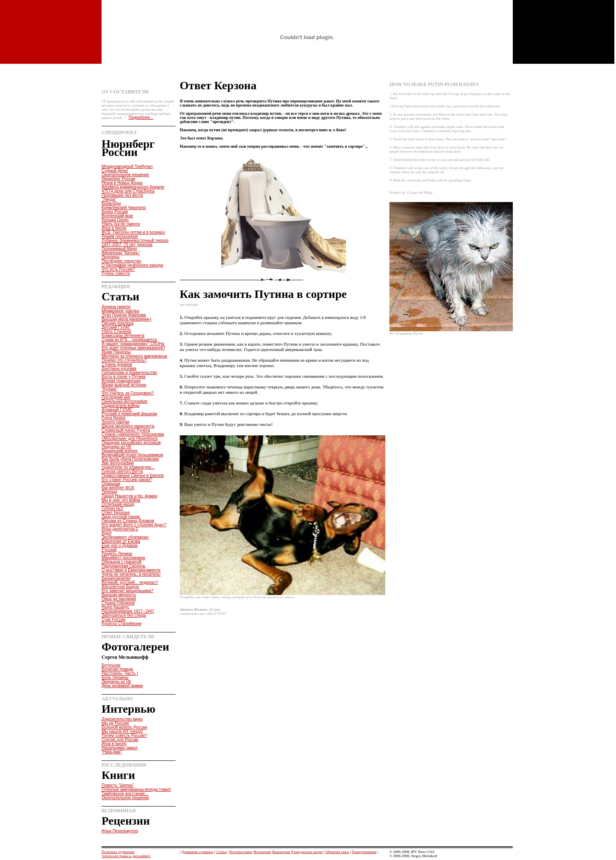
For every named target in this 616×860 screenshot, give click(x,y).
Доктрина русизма (119, 368)
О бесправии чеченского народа (132, 265)
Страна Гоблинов (118, 603)
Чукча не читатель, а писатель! (131, 574)
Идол (107, 533)
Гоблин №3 (112, 508)
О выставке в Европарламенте (131, 570)
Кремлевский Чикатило (124, 208)
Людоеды (111, 257)
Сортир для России (120, 740)
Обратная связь (337, 852)
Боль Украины (115, 678)
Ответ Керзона (116, 513)
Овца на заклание (119, 599)
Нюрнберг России (118, 179)
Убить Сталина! (117, 331)
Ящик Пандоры (116, 352)
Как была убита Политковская (130, 459)
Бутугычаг (111, 665)
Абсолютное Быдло (120, 587)
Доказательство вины (122, 719)
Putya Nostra (113, 418)
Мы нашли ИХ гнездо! (122, 731)
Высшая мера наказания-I (126, 319)
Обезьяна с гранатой (122, 562)
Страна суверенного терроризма (133, 434)
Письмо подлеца (117, 323)
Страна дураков (117, 364)
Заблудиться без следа (124, 615)
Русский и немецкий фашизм (129, 414)
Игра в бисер (114, 228)
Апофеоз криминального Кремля (133, 187)
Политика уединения (118, 852)
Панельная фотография (124, 401)
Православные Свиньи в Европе (133, 475)
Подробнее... (141, 117)
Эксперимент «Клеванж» (125, 537)
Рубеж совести (116, 273)
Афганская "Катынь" (121, 253)
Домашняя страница (197, 852)
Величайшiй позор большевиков (132, 455)
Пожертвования (364, 852)
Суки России (113, 619)
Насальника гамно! (120, 748)
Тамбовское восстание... (125, 794)
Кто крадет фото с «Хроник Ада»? (134, 525)
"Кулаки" (110, 389)
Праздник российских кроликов (131, 443)
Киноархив (281, 852)
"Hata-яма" (112, 752)
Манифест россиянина (123, 558)
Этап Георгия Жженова (124, 315)
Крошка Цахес (115, 220)
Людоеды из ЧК (116, 447)
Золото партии (116, 422)
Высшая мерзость (119, 595)
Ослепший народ (118, 504)
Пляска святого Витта (122, 471)
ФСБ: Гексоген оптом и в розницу (133, 232)
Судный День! (115, 171)
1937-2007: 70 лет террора (127, 245)
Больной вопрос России (124, 727)
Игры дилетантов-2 (120, 529)
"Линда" (109, 199)
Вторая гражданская (121, 381)
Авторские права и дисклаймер (126, 856)
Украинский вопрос (120, 451)
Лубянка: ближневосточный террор (135, 241)
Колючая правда (117, 669)
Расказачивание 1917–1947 (128, 611)
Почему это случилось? (124, 360)
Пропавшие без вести (122, 195)
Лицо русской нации (121, 517)
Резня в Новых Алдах (122, 183)
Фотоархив (262, 852)
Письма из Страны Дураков (128, 521)
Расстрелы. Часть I (120, 673)
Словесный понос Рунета (126, 430)
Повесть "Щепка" (118, 785)
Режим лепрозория (120, 236)
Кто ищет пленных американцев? (133, 348)
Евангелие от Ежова (121, 541)
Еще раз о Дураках (120, 545)
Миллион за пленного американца (134, 356)
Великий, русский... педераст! (130, 582)
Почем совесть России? (124, 736)
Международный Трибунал (127, 166)
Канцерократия (116, 578)
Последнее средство (121, 261)
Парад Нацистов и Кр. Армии (129, 496)
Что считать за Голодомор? (128, 393)
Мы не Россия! (116, 723)
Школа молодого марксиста (128, 426)
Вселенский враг (117, 216)
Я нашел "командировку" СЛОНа (133, 344)
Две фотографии (118, 463)
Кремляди (111, 203)
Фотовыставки (241, 852)
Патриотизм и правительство (129, 373)
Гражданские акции (307, 852)
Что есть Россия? (118, 269)
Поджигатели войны (120, 406)
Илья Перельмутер (120, 831)
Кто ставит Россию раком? (127, 480)
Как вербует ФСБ (118, 488)
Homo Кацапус (115, 607)
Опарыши (111, 484)
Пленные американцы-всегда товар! (136, 789)
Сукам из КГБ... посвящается (129, 340)
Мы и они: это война (121, 500)
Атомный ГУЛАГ (117, 410)
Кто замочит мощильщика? (127, 591)
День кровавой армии (122, 686)
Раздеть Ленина (117, 554)
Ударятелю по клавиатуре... (128, 467)
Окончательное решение (125, 175)
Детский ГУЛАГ (116, 327)
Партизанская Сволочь (124, 566)
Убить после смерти (121, 224)
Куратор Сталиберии (122, 624)
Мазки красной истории (124, 385)
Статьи (221, 852)
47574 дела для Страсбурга (128, 191)
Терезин (109, 492)
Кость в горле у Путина (124, 377)
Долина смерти (116, 307)
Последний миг (116, 397)
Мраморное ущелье (120, 311)
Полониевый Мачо (119, 249)
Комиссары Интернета (123, 336)
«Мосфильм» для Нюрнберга (130, 438)
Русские (109, 550)
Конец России (115, 212)
